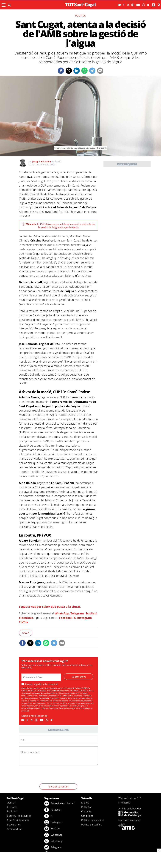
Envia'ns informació (18, 820)
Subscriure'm (79, 677)
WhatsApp (62, 613)
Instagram (85, 618)
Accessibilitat (14, 829)
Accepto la (40, 684)
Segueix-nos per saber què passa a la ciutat (50, 607)
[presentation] (43, 775)
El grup (85, 803)
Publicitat (12, 811)
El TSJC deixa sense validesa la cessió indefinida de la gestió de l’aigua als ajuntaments (58, 226)
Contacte (12, 807)
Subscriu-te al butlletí (19, 816)
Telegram (77, 613)
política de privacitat (47, 684)
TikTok (24, 622)
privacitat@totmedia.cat (31, 708)
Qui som (12, 803)
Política (80, 16)
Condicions (87, 816)
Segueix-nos (14, 825)
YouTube (52, 829)
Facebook (66, 618)
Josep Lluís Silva (42, 161)
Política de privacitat (93, 820)
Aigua (26, 633)
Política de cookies (92, 825)
